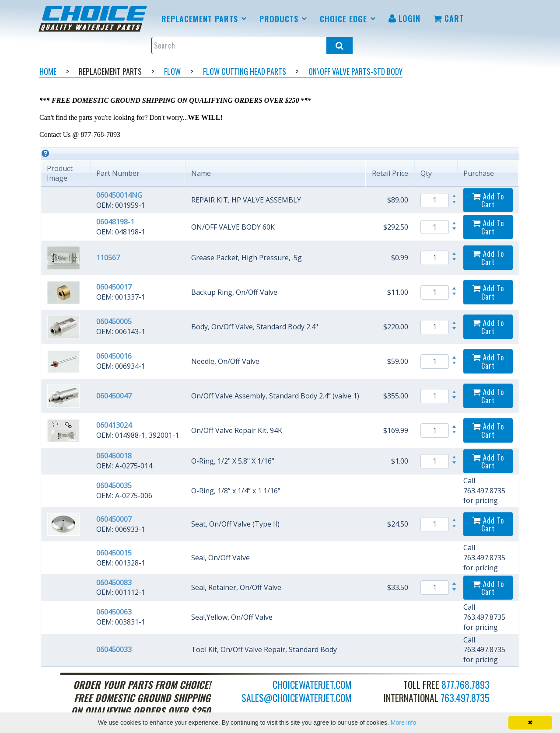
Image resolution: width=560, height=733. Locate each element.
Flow (172, 71)
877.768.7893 (465, 684)
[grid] (280, 407)
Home (48, 71)
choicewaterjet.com (312, 684)
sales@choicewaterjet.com (297, 698)
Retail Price (390, 173)
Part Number (118, 173)
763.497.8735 (465, 698)
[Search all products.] (339, 45)
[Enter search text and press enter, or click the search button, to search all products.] (252, 45)
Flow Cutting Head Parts (245, 71)
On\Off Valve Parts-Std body (355, 71)
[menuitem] (94, 19)
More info (403, 723)
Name (201, 173)
